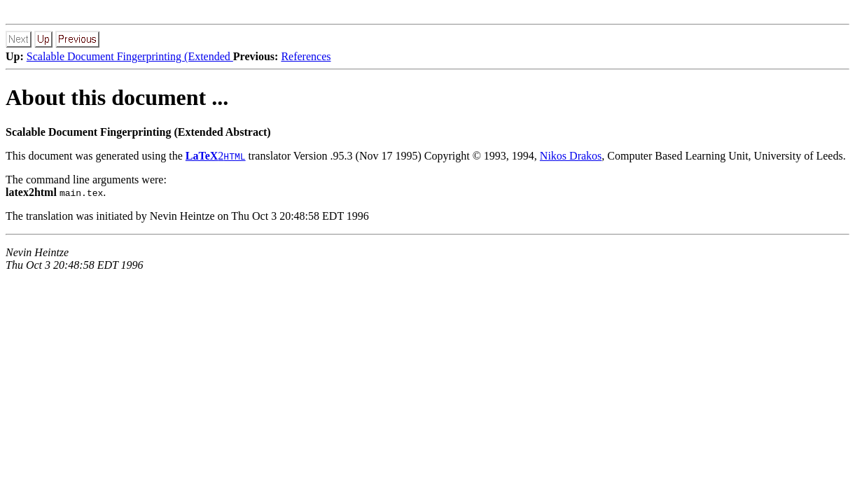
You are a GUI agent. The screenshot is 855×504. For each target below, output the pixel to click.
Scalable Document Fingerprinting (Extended (130, 56)
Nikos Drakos (571, 156)
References (306, 56)
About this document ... (117, 97)
